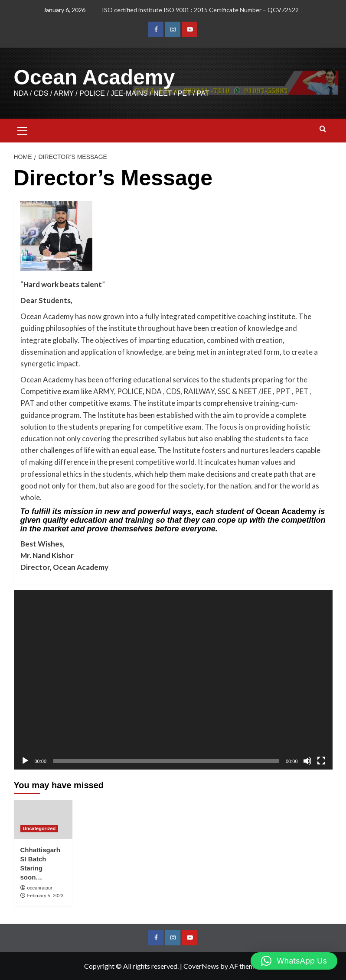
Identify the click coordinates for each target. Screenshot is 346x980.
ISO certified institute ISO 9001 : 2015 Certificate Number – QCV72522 (200, 10)
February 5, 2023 (46, 896)
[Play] (25, 761)
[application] (173, 680)
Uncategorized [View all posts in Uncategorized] (39, 828)
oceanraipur (40, 888)
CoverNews (201, 966)
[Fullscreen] (321, 761)
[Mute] (307, 761)
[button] (23, 129)
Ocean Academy (95, 77)
